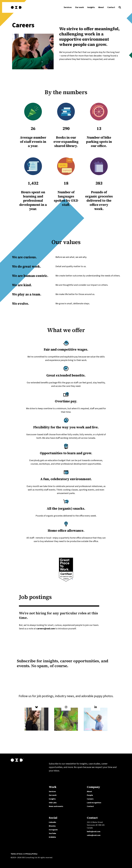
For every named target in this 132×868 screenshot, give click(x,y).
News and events (56, 806)
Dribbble (52, 837)
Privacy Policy (31, 854)
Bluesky (52, 826)
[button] (120, 8)
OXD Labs (53, 803)
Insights (52, 799)
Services (52, 791)
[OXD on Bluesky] (37, 718)
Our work (53, 795)
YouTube (52, 833)
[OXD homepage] (16, 9)
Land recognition (94, 803)
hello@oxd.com (94, 832)
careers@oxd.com (46, 629)
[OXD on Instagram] (66, 718)
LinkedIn (52, 822)
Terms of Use (16, 854)
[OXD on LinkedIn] (96, 718)
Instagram (53, 830)
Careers (90, 799)
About (89, 791)
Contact (90, 806)
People (90, 795)
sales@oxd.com (94, 835)
